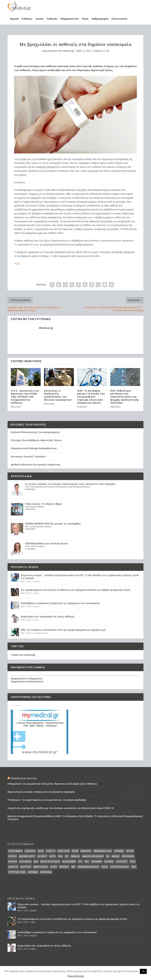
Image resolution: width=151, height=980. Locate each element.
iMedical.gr (68, 51)
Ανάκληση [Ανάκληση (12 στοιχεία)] (86, 851)
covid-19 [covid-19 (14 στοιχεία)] (51, 851)
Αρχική (14, 19)
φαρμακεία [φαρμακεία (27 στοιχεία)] (46, 872)
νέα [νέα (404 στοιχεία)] (73, 867)
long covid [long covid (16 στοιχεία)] (64, 851)
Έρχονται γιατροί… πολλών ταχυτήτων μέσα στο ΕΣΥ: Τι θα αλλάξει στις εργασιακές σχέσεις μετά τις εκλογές (80, 577)
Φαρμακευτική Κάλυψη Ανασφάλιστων (34, 448)
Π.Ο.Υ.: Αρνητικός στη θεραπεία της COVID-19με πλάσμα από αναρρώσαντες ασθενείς (25, 397)
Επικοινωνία (119, 19)
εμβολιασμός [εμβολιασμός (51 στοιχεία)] (41, 867)
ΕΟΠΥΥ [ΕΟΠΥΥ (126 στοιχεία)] (53, 856)
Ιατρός (40, 19)
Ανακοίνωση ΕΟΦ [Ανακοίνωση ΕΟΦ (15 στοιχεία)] (103, 851)
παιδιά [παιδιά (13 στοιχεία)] (105, 867)
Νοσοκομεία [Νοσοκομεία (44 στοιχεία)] (69, 862)
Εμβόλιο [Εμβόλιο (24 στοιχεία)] (75, 856)
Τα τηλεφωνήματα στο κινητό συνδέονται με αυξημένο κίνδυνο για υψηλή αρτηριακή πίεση (75, 590)
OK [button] (143, 971)
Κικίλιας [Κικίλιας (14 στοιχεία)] (116, 856)
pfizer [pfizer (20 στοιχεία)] (75, 851)
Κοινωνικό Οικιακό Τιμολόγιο (28, 456)
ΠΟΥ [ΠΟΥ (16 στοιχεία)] (80, 862)
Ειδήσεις (27, 19)
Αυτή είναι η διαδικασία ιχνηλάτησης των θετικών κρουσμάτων (58, 395)
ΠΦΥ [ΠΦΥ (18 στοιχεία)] (87, 862)
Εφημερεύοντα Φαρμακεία (27, 678)
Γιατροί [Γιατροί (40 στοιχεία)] (130, 851)
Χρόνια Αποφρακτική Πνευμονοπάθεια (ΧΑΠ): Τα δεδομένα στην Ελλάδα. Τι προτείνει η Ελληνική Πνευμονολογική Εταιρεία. (75, 818)
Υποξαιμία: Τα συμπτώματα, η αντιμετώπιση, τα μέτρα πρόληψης (47, 800)
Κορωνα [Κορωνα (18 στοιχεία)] (13, 862)
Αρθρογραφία (100, 19)
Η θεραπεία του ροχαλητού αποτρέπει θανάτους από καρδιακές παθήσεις (52, 784)
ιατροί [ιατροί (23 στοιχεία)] (54, 867)
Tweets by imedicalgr (23, 655)
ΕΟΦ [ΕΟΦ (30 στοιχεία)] (60, 856)
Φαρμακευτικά (70, 19)
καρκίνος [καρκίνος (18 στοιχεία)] (64, 867)
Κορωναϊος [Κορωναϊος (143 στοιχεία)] (25, 862)
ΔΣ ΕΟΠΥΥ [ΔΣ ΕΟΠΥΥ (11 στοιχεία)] (42, 856)
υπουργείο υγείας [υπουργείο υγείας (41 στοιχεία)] (17, 872)
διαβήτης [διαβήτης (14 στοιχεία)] (13, 867)
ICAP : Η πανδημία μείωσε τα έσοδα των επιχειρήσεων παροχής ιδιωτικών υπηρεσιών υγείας (91, 397)
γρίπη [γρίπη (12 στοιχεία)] (132, 862)
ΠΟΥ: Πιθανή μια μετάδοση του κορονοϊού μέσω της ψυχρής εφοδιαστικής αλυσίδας (125, 397)
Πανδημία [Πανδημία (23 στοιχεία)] (97, 862)
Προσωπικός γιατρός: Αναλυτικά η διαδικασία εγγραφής (41, 792)
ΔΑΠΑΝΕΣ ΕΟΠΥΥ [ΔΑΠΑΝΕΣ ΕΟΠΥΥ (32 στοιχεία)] (27, 856)
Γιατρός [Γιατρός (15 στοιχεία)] (12, 856)
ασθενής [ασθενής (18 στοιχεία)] (109, 862)
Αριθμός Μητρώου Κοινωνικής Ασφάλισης (36, 465)
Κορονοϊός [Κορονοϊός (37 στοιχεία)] (128, 856)
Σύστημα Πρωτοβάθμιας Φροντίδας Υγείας (36, 440)
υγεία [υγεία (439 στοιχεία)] (134, 867)
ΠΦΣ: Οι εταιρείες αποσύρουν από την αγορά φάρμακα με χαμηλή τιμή (63, 630)
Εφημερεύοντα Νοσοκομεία (27, 681)
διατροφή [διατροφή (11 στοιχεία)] (26, 867)
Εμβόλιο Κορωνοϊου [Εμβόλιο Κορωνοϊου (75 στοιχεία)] (93, 856)
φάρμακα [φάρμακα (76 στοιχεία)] (33, 872)
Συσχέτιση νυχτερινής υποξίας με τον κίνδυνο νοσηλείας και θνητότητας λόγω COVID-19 (61, 808)
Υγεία (85, 19)
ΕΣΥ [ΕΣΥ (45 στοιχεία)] (67, 856)
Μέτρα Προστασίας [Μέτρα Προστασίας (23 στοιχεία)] (50, 862)
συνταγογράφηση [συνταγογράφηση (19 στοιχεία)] (119, 867)
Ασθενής (52, 19)
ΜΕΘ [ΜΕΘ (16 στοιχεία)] (36, 862)
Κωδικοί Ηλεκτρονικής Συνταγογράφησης (35, 432)
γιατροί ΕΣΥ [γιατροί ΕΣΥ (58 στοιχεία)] (122, 862)
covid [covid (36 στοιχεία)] (41, 851)
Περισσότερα (76, 976)
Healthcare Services (24, 778)
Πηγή (17, 264)
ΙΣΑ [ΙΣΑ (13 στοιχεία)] (108, 856)
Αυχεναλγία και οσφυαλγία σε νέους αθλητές (48, 616)
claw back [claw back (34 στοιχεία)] (30, 851)
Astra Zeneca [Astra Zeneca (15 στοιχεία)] (15, 851)
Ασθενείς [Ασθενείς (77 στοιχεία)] (119, 851)
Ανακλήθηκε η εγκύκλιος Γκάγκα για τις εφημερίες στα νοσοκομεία (60, 603)
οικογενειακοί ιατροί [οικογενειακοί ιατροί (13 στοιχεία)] (88, 867)
